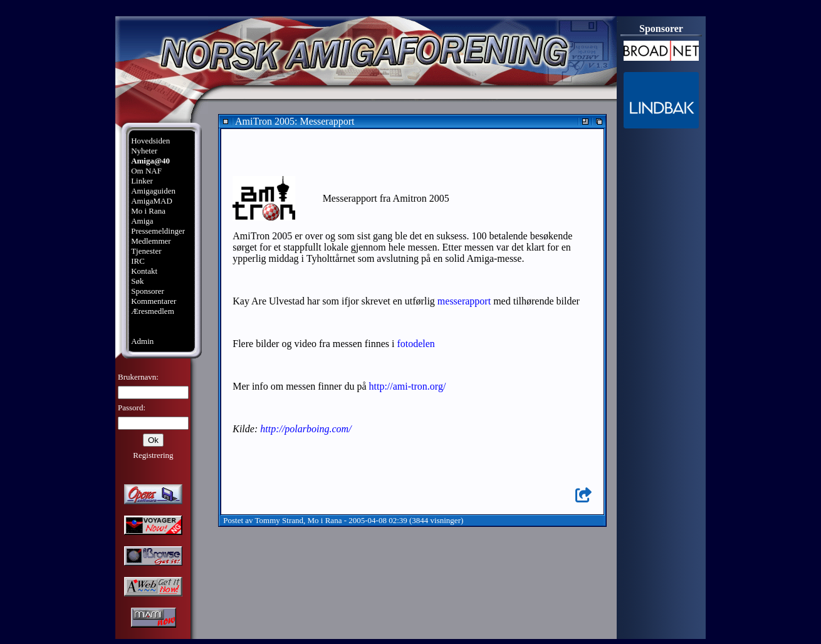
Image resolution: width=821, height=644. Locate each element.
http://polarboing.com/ (306, 429)
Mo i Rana (148, 211)
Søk (137, 281)
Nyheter (144, 151)
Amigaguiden (153, 191)
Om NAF (146, 171)
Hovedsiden (150, 141)
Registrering (153, 455)
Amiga (142, 221)
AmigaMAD (152, 201)
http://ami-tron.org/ (408, 386)
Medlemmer (151, 241)
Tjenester (146, 251)
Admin (142, 341)
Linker (142, 181)
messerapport (464, 301)
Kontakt (144, 271)
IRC (138, 261)
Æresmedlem (153, 311)
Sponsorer (148, 291)
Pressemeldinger (158, 231)
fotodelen (416, 344)
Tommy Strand (279, 520)
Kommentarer (154, 301)
